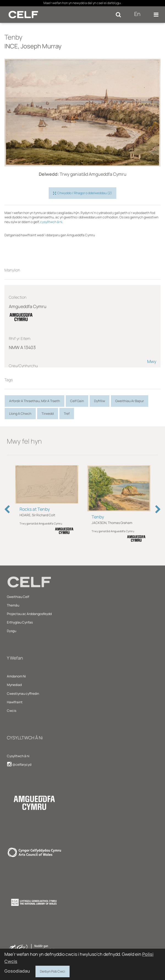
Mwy (152, 361)
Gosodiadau (17, 971)
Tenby (98, 517)
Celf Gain (77, 401)
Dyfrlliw (100, 401)
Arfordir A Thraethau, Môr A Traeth (35, 401)
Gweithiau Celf (18, 597)
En (137, 14)
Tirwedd (48, 414)
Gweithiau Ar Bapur (130, 401)
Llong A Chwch (20, 414)
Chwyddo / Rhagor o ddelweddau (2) (82, 193)
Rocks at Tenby (35, 509)
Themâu (13, 605)
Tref (67, 414)
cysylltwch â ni (51, 222)
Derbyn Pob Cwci (53, 971)
